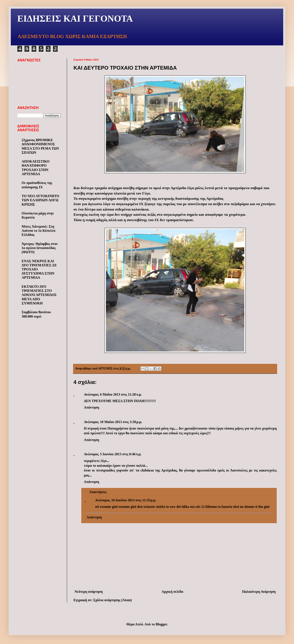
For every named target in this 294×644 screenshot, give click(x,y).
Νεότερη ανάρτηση (89, 592)
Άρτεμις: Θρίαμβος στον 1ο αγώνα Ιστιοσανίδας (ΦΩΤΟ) (40, 248)
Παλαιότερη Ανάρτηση (259, 592)
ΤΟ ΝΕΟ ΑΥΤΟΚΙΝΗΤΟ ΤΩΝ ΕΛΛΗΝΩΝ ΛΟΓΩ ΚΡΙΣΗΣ (40, 200)
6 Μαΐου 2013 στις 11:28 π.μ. (121, 394)
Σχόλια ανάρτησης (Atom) (113, 600)
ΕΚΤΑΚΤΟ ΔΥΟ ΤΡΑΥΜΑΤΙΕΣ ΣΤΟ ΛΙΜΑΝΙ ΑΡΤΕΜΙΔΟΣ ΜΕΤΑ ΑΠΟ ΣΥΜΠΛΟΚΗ (39, 295)
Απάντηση (92, 407)
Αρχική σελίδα (172, 592)
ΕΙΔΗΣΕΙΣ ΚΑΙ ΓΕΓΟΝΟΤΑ (75, 19)
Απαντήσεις (98, 492)
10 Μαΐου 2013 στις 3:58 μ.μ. (121, 422)
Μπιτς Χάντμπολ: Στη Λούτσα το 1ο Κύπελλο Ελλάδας (38, 231)
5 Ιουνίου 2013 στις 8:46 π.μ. (121, 454)
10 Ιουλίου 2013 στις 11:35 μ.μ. (134, 500)
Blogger (161, 624)
